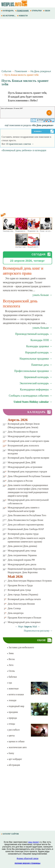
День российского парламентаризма (26, 525)
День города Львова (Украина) (23, 595)
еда (9, 683)
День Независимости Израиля (23, 432)
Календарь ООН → (41, 340)
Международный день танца (22, 551)
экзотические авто (17, 747)
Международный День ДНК (22, 462)
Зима (10, 653)
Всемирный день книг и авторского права (28, 441)
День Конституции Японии (21, 604)
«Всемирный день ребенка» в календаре (24, 150)
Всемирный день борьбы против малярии (28, 458)
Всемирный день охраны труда (23, 534)
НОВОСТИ (23, 16)
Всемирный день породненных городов (27, 472)
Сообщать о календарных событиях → (30, 396)
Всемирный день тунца (19, 590)
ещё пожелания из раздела (29, 125)
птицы (11, 724)
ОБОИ (47, 11)
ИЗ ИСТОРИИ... (9, 16)
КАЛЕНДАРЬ (8, 11)
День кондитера (16, 613)
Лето (10, 665)
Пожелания (21, 71)
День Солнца (14, 608)
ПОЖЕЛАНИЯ (22, 11)
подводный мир (16, 706)
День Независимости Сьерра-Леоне (26, 520)
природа (12, 718)
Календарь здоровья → (39, 346)
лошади (12, 700)
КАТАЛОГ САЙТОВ (10, 834)
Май (35, 627)
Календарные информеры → (36, 389)
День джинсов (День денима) (22, 546)
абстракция (13, 765)
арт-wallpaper (14, 759)
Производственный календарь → (34, 334)
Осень (11, 671)
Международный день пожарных (24, 622)
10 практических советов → (20, 144)
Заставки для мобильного (20, 647)
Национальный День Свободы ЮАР (26, 529)
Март (21, 627)
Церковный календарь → (38, 377)
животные (13, 689)
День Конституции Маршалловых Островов (30, 581)
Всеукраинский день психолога (23, 446)
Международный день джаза (22, 564)
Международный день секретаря (24, 436)
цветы (11, 736)
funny (10, 753)
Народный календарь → (39, 352)
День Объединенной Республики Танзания (29, 476)
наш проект (34, 842)
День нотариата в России (20, 481)
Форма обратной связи (27, 858)
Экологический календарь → (36, 383)
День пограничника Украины (22, 555)
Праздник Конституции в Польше (25, 618)
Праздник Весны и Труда (20, 585)
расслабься (13, 730)
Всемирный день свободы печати (24, 599)
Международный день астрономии (25, 467)
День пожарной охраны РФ (21, 560)
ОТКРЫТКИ (36, 11)
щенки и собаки (16, 741)
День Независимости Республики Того (27, 515)
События (6, 71)
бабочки (12, 677)
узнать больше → (42, 295)
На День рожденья (41, 71)
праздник (12, 712)
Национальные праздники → (36, 359)
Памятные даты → (42, 365)
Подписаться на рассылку (38, 631)
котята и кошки (15, 694)
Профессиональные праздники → (33, 371)
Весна (11, 659)
